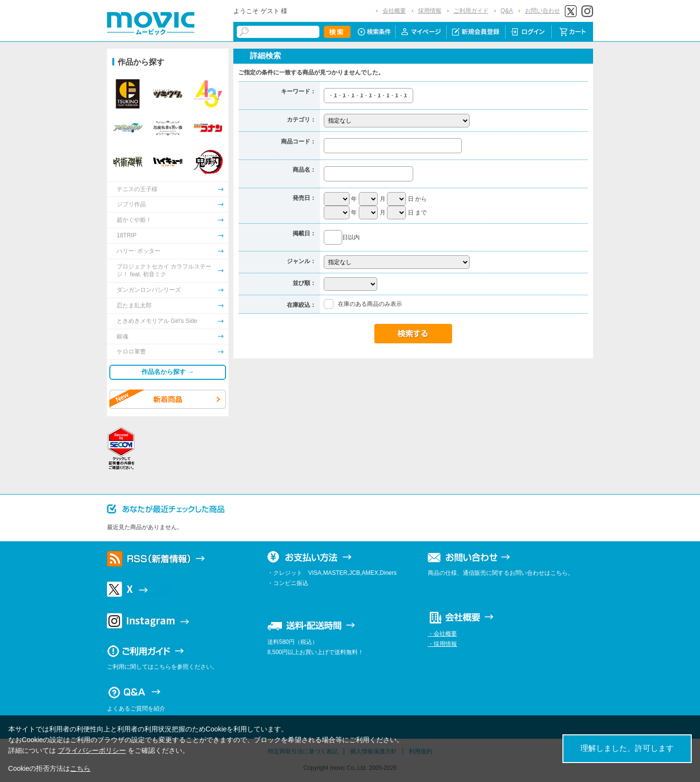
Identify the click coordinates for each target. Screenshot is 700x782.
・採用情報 (442, 644)
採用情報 (430, 11)
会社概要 (394, 11)
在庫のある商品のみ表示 (370, 304)
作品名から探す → (168, 372)
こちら (80, 768)
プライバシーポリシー (92, 750)
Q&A (507, 11)
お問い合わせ (542, 11)
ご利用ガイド (471, 11)
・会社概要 (442, 634)
